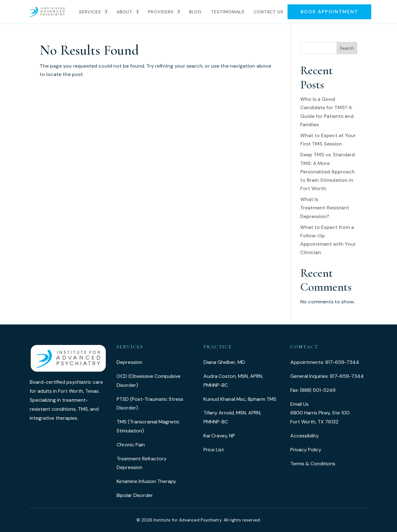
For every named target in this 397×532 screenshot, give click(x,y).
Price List (214, 450)
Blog (195, 12)
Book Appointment (329, 12)
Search (347, 48)
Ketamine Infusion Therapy (146, 481)
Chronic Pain (131, 445)
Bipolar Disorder (135, 495)
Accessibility (305, 436)
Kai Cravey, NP (219, 436)
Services (90, 12)
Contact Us (269, 12)
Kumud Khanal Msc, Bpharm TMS (240, 399)
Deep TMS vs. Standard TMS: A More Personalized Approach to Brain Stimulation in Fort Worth (328, 172)
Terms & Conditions (313, 464)
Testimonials (228, 12)
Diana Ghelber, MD (224, 362)
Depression (129, 362)
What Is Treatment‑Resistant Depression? (325, 208)
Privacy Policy (306, 450)
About (125, 12)
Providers (161, 12)
